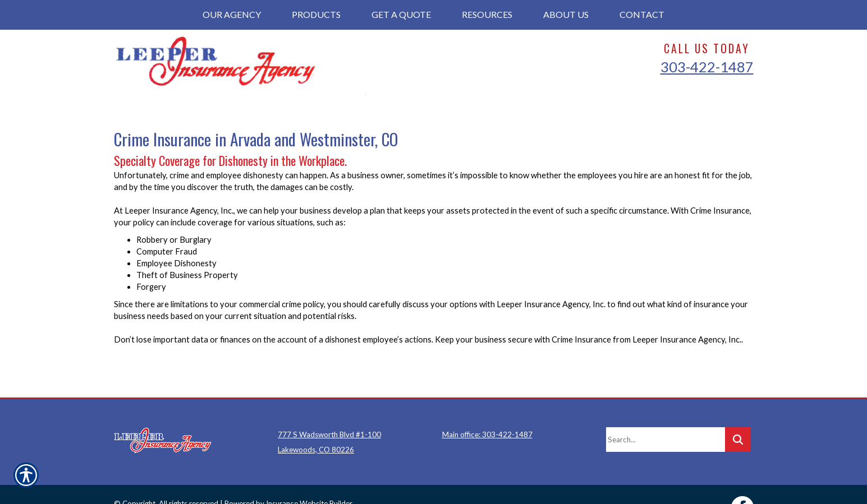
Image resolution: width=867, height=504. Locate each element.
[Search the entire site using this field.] (666, 414)
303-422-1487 (707, 67)
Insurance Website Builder (309, 478)
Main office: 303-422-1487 (487, 409)
